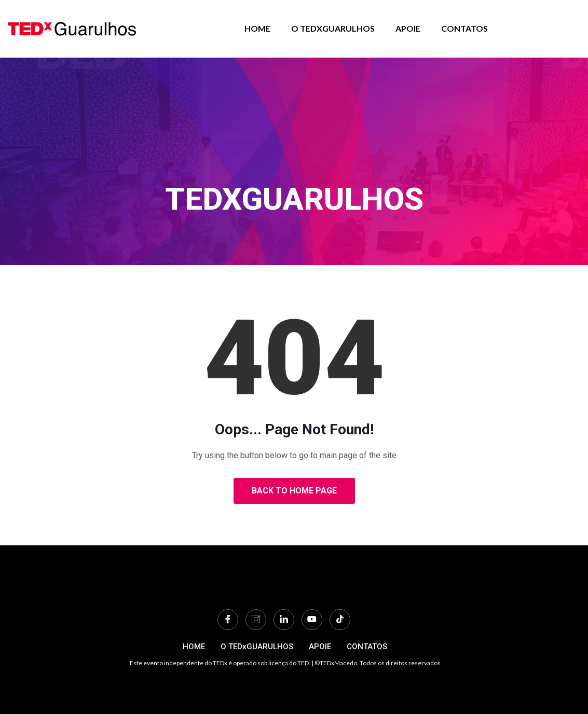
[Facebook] (228, 620)
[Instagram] (256, 620)
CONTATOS (464, 28)
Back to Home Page (294, 491)
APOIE (408, 28)
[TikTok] (340, 620)
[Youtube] (312, 620)
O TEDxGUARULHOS (333, 28)
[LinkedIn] (284, 620)
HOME (257, 28)
